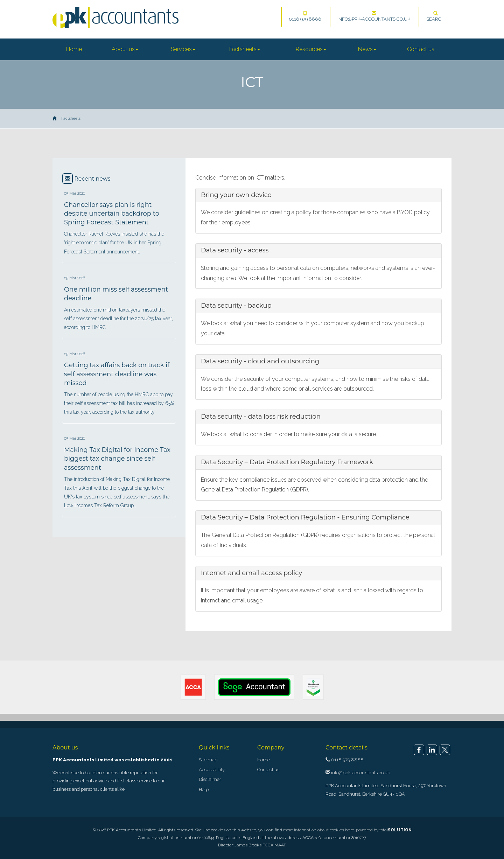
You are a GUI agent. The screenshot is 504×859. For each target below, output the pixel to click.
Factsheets (245, 49)
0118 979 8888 (305, 16)
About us (125, 49)
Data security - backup (236, 306)
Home (74, 49)
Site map (208, 760)
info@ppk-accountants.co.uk (374, 16)
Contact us (421, 49)
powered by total (384, 830)
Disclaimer (210, 779)
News (367, 49)
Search (435, 16)
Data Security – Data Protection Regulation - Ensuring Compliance (305, 517)
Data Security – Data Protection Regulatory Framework (287, 462)
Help (204, 790)
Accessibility (212, 770)
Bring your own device (236, 195)
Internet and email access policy (251, 573)
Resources (311, 49)
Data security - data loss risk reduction (261, 417)
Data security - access (235, 250)
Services (183, 49)
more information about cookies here (319, 830)
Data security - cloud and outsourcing (260, 361)
